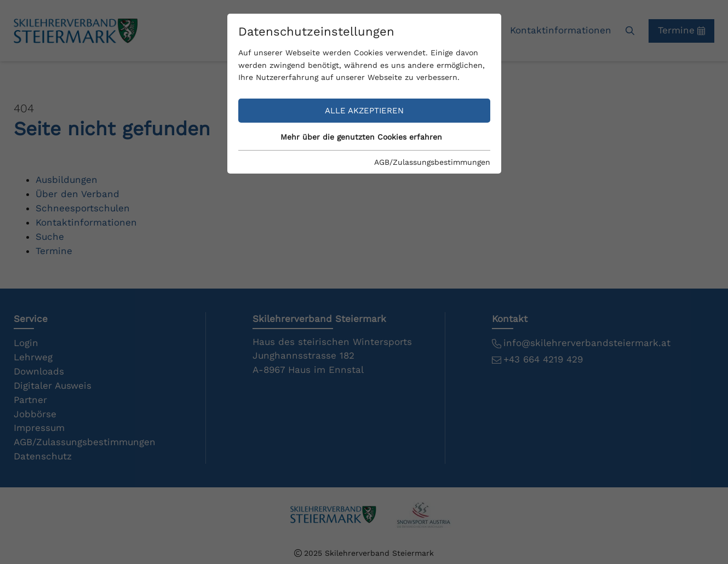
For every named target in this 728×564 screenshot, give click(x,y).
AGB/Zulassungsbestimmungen (432, 162)
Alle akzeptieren (364, 111)
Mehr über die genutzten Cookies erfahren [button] (361, 137)
